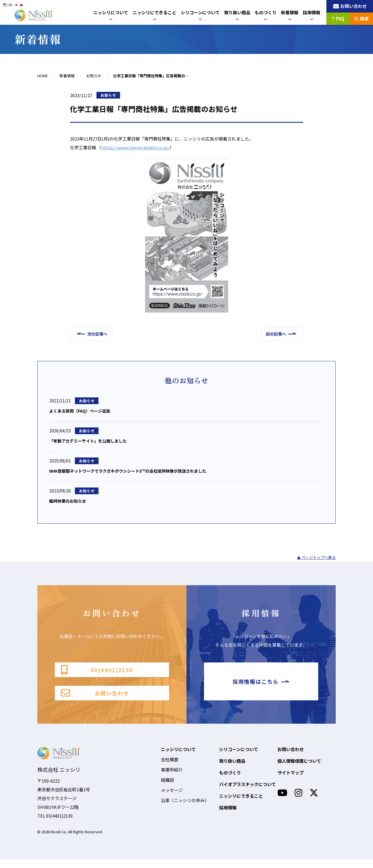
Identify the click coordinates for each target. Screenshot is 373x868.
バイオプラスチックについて (248, 793)
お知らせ (94, 76)
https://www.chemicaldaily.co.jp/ (136, 147)
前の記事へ (273, 334)
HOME (43, 76)
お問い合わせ (95, 701)
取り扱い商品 (237, 12)
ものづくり (266, 12)
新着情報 (290, 12)
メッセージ (172, 798)
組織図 (167, 788)
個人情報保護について (299, 769)
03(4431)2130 (97, 673)
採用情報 (312, 12)
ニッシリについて (111, 12)
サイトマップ (291, 781)
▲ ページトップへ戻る (316, 560)
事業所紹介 (172, 778)
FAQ (338, 19)
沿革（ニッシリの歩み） (185, 809)
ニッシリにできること (154, 12)
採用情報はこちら (261, 687)
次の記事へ (100, 334)
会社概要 (170, 768)
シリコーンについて (200, 12)
